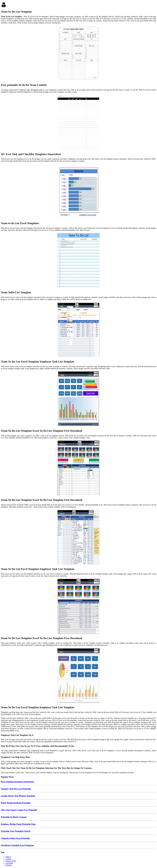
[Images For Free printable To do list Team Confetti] (78, 53)
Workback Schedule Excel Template (17, 845)
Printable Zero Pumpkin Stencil (16, 831)
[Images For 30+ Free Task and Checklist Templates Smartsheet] (78, 123)
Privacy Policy (11, 861)
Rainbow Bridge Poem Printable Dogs (18, 824)
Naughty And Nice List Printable (16, 789)
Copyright (9, 863)
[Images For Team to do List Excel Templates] (78, 192)
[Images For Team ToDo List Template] (78, 261)
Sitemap (8, 865)
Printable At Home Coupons (14, 817)
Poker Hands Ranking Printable (16, 803)
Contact (8, 859)
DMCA (8, 857)
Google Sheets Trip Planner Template (18, 796)
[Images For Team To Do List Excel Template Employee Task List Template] (78, 330)
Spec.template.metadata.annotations (18, 782)
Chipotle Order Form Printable (15, 838)
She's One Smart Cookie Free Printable (19, 810)
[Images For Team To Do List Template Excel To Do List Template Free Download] (78, 399)
